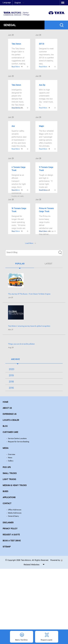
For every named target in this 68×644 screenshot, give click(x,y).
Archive (15, 359)
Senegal (10, 25)
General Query (13, 516)
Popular (20, 264)
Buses (5, 491)
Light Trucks (9, 479)
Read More (43, 67)
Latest (48, 264)
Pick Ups (7, 467)
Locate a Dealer (11, 420)
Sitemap (7, 547)
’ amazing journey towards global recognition (29, 326)
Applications (9, 497)
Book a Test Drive (12, 541)
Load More (29, 243)
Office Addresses (15, 510)
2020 (12, 369)
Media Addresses (15, 513)
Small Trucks (10, 473)
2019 (11, 375)
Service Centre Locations (17, 438)
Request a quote (11, 535)
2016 (11, 388)
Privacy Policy (10, 529)
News (10, 458)
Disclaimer (8, 523)
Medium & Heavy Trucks (15, 485)
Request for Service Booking (19, 442)
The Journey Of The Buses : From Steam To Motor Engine (29, 294)
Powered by (56, 560)
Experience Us (10, 414)
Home (5, 402)
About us (7, 408)
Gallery (11, 461)
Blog (5, 426)
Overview (12, 454)
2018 (11, 382)
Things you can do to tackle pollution (21, 344)
